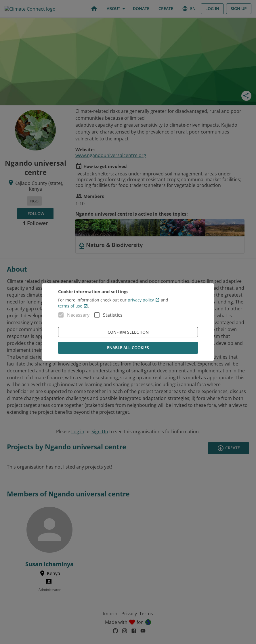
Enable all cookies (128, 348)
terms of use (73, 306)
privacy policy (144, 300)
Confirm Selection (128, 332)
